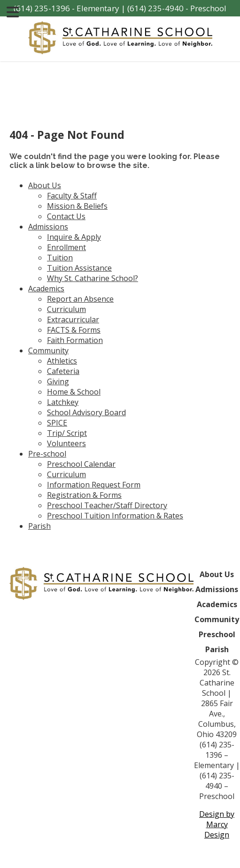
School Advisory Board (86, 412)
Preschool (217, 634)
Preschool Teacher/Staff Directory (107, 505)
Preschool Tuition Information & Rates (115, 516)
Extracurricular (73, 320)
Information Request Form (94, 485)
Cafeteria (63, 371)
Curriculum (66, 309)
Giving (58, 381)
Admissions (48, 227)
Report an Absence (80, 299)
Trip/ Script (67, 433)
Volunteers (66, 443)
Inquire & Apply (74, 237)
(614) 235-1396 (42, 8)
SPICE (57, 423)
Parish (39, 526)
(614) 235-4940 (155, 8)
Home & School (74, 392)
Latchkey (63, 402)
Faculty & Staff (72, 196)
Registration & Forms (84, 495)
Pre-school (47, 454)
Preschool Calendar (81, 464)
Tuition (60, 258)
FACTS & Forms (74, 330)
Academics (46, 289)
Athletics (62, 361)
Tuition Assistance (79, 268)
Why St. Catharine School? (93, 278)
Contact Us (66, 216)
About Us (45, 185)
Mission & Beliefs (77, 206)
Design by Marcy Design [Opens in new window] (217, 824)
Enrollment (66, 247)
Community (48, 350)
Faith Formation (75, 340)
